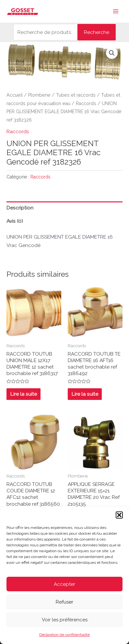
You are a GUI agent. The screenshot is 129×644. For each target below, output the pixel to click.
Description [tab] (20, 208)
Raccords (86, 103)
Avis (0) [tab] (15, 221)
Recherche (97, 32)
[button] (119, 515)
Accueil (15, 95)
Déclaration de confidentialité (64, 635)
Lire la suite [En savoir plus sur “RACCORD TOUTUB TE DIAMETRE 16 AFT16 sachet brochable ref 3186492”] (85, 394)
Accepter (64, 584)
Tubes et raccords (76, 95)
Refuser (64, 602)
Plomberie (39, 95)
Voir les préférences (65, 620)
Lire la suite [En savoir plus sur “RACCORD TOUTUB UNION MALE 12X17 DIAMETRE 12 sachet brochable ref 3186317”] (24, 394)
